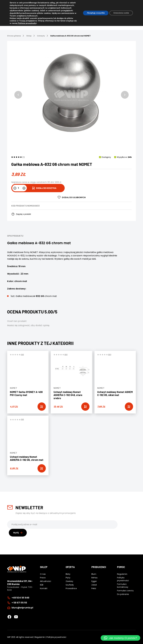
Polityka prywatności (56, 637)
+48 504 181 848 (20, 598)
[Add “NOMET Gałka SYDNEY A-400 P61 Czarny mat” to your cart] (42, 407)
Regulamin (40, 637)
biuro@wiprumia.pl (22, 608)
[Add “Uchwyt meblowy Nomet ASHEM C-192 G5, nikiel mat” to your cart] (129, 407)
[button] (18, 95)
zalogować (24, 325)
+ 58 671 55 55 (19, 603)
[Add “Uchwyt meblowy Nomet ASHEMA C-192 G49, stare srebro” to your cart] (85, 407)
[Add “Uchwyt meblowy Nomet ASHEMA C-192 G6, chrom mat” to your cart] (42, 468)
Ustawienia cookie (120, 13)
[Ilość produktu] (19, 188)
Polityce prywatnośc (30, 23)
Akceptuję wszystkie (94, 13)
